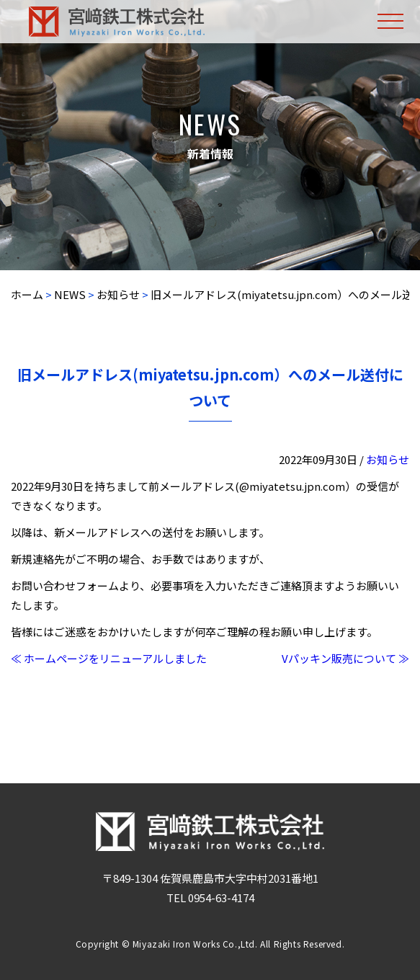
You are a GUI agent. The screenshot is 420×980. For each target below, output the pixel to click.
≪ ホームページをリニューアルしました (109, 658)
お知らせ (388, 459)
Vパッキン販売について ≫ (345, 658)
